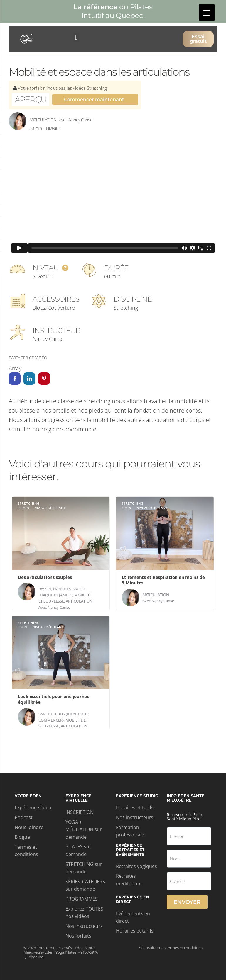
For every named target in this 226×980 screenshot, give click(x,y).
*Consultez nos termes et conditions (171, 948)
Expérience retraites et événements (130, 850)
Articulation (43, 120)
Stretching (126, 308)
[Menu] (207, 12)
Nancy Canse (81, 120)
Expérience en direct (133, 899)
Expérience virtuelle (79, 798)
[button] (76, 37)
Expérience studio (137, 796)
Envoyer (187, 902)
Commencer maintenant (94, 99)
